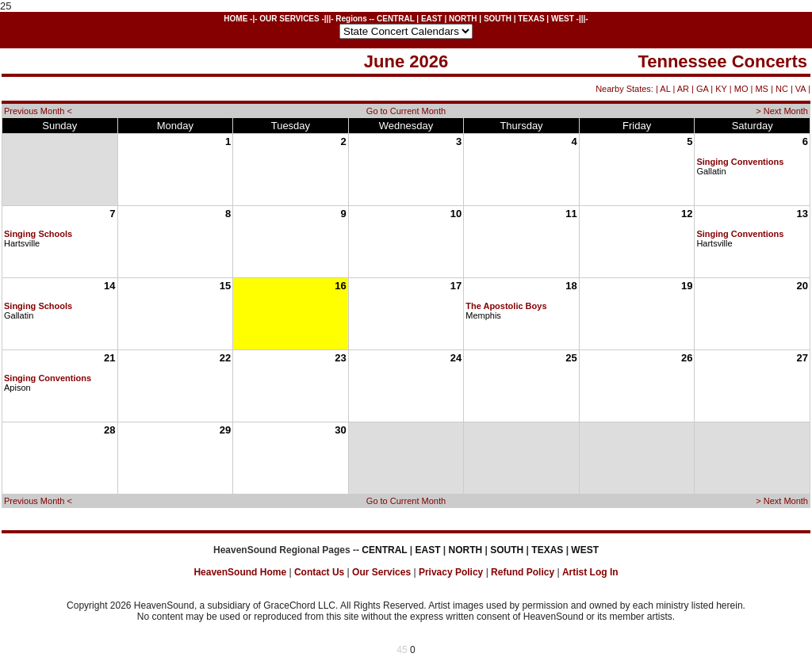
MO (741, 89)
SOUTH (498, 19)
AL (665, 89)
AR (683, 89)
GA (702, 89)
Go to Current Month (406, 111)
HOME (236, 19)
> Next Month (782, 111)
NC (782, 89)
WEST (563, 19)
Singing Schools (38, 234)
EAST (432, 19)
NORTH (463, 19)
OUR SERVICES (289, 19)
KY (721, 89)
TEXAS (531, 19)
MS (762, 89)
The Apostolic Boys (506, 306)
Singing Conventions (740, 162)
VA (801, 89)
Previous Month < (38, 111)
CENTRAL (396, 19)
